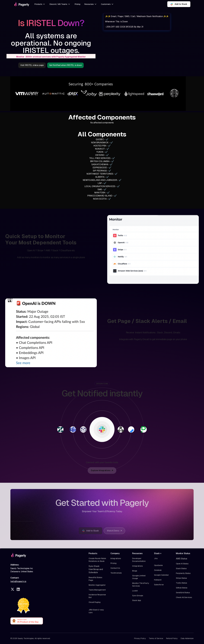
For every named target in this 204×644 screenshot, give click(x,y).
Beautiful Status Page (95, 579)
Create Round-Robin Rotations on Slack (97, 560)
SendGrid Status (183, 593)
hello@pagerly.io (18, 581)
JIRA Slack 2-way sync (96, 611)
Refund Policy (172, 638)
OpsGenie (158, 565)
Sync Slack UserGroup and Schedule (96, 569)
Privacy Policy (140, 638)
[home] (21, 4)
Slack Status (181, 568)
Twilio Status (181, 583)
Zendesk (158, 570)
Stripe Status (181, 578)
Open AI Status (182, 564)
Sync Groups (138, 596)
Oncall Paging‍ (95, 602)
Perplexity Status (183, 573)
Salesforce (159, 585)
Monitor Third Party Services (141, 585)
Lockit (135, 591)
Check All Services (184, 597)
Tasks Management (97, 590)
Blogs (135, 571)
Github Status (182, 588)
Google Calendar (161, 575)
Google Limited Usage (139, 577)
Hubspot (158, 580)
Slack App (137, 600)
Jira (156, 558)
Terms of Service (156, 638)
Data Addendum (187, 638)
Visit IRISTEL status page (32, 65)
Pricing (77, 4)
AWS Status (182, 559)
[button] (40, 4)
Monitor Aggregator (97, 585)
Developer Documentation (139, 560)
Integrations (116, 558)
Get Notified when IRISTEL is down (65, 65)
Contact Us (115, 568)
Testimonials (116, 573)
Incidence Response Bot (97, 596)
